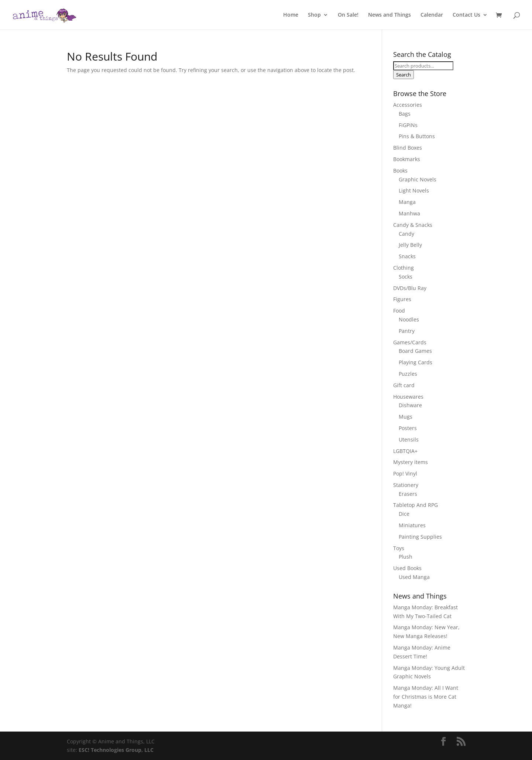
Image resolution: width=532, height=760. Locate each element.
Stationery (406, 485)
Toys (399, 548)
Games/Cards (410, 342)
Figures (402, 299)
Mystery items (411, 462)
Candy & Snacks (413, 225)
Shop (314, 15)
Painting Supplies (420, 537)
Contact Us (466, 15)
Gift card (404, 385)
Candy (406, 234)
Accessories (408, 105)
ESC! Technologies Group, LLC (116, 750)
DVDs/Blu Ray (410, 288)
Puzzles (408, 374)
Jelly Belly (410, 245)
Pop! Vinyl (405, 473)
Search (404, 75)
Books (400, 171)
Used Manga (414, 577)
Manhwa (409, 213)
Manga (407, 202)
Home (291, 15)
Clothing (404, 268)
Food (399, 311)
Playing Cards (416, 362)
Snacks (407, 256)
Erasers (408, 494)
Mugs (406, 417)
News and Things (389, 15)
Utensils (409, 439)
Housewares (408, 397)
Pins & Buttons (417, 136)
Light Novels (414, 190)
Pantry (407, 331)
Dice (404, 514)
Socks (406, 277)
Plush (406, 557)
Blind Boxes (408, 148)
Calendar (432, 15)
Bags (405, 114)
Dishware (410, 405)
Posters (408, 428)
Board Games (415, 351)
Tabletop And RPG (416, 505)
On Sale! (348, 15)
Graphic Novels (418, 179)
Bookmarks (407, 159)
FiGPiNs (408, 125)
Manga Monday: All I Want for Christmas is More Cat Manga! (426, 697)
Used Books (407, 568)
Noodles (409, 319)
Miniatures (412, 525)
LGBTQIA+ (405, 451)
